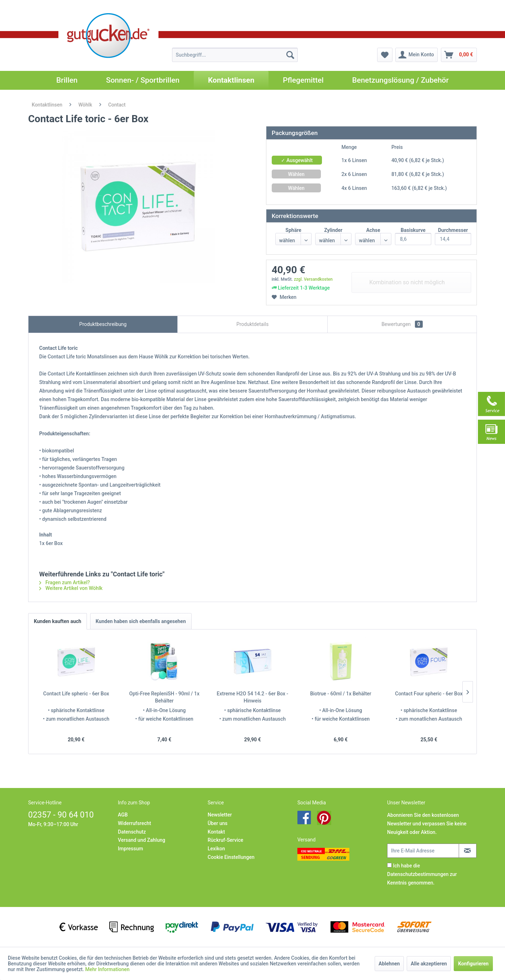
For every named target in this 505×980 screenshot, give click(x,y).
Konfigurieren (473, 964)
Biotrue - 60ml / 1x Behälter (341, 694)
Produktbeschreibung (103, 324)
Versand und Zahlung (142, 840)
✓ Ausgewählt (297, 160)
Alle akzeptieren (429, 964)
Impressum (131, 849)
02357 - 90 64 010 (61, 815)
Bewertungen (402, 324)
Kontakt (216, 832)
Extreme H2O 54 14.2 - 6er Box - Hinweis (253, 697)
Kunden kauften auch (58, 621)
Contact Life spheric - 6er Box (76, 694)
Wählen (296, 174)
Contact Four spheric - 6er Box (429, 694)
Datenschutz (132, 832)
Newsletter (220, 815)
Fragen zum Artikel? (64, 582)
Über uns (218, 823)
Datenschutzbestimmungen (418, 874)
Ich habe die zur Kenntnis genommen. (422, 874)
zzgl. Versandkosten (313, 279)
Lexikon (216, 849)
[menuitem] (235, 55)
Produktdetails (252, 324)
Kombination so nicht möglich (407, 282)
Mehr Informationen (107, 969)
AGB (123, 815)
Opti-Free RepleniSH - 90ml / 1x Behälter (164, 697)
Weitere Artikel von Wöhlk (71, 588)
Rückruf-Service (225, 840)
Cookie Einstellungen (231, 857)
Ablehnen (389, 964)
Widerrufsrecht (134, 823)
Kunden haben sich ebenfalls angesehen (141, 621)
